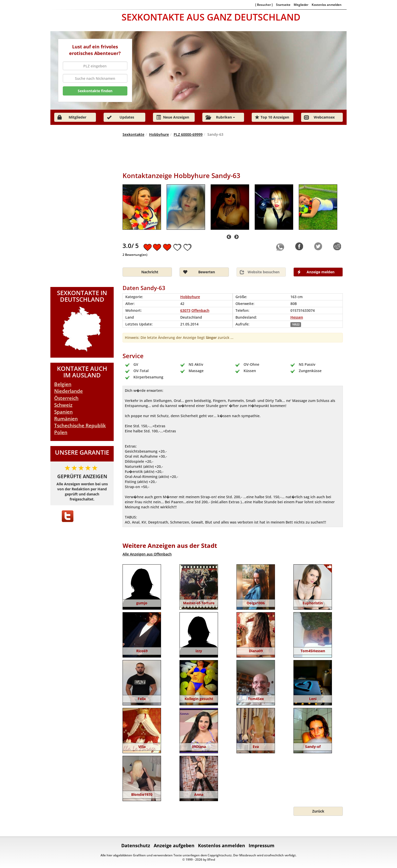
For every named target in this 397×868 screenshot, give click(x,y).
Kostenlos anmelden (327, 5)
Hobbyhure (159, 134)
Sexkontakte (133, 134)
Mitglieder (301, 5)
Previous (229, 237)
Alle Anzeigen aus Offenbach (147, 554)
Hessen (297, 317)
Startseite (283, 5)
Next (236, 237)
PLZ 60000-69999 (188, 134)
